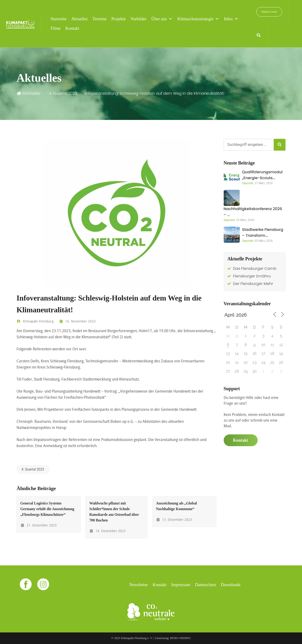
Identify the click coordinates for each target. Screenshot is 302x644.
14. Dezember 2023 (107, 531)
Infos (231, 19)
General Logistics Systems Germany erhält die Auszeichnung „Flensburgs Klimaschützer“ (47, 509)
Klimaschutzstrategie (198, 19)
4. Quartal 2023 (63, 93)
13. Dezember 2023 (174, 519)
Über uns (162, 19)
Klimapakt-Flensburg (35, 321)
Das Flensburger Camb (255, 269)
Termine (100, 19)
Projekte (119, 19)
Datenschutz (206, 585)
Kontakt (72, 28)
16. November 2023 (77, 321)
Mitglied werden (269, 12)
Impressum (181, 585)
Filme (55, 28)
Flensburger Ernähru (252, 276)
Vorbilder (138, 19)
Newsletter (139, 585)
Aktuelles (80, 19)
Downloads (231, 585)
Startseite (59, 19)
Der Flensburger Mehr (253, 284)
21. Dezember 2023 (38, 525)
